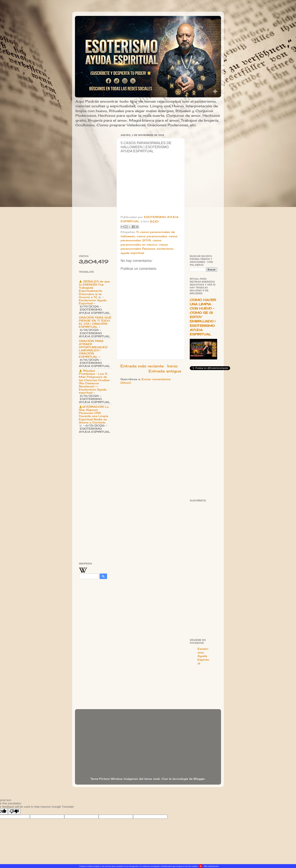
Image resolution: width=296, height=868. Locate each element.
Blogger (199, 779)
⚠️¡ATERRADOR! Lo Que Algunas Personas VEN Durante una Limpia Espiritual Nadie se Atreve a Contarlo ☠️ (94, 416)
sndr (157, 779)
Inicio (172, 366)
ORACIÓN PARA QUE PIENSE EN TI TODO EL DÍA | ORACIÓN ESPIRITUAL (95, 322)
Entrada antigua (165, 371)
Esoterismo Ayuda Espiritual (203, 656)
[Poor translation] (14, 811)
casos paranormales (152, 236)
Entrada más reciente (142, 366)
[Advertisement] (95, 191)
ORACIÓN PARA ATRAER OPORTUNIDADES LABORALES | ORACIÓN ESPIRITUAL (93, 349)
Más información (211, 866)
